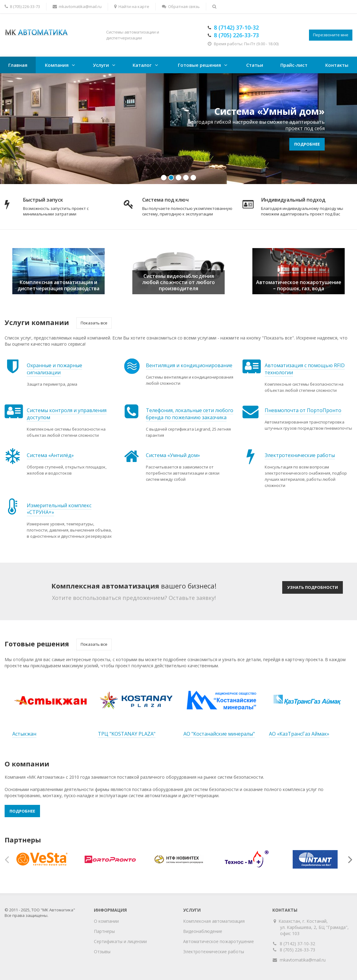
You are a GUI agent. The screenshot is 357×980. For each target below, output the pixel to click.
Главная (18, 65)
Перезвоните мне (331, 35)
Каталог (142, 65)
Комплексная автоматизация (214, 921)
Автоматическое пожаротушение (219, 941)
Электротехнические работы (214, 952)
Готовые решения (199, 65)
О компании (106, 921)
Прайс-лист (294, 65)
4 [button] (186, 178)
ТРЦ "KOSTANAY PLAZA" (127, 734)
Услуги (101, 65)
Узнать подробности (313, 587)
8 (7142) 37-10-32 (297, 944)
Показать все (94, 323)
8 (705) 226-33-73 (297, 950)
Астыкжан (24, 734)
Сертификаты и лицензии (120, 941)
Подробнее (307, 144)
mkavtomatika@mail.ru (303, 960)
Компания (57, 65)
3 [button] (178, 178)
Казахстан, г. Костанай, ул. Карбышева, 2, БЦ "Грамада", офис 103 (314, 927)
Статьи (255, 65)
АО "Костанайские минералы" (219, 734)
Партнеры (104, 931)
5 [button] (193, 178)
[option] (178, 129)
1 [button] (164, 178)
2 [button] (171, 178)
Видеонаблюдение (203, 931)
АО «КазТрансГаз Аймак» (299, 734)
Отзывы (102, 952)
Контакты (337, 65)
